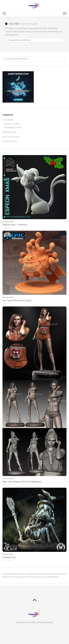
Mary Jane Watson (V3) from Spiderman (22, 482)
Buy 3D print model (12, 137)
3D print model (10, 132)
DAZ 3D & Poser (11, 142)
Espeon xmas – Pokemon (15, 225)
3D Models (9, 120)
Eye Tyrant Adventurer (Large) (17, 300)
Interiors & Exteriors (13, 124)
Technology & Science (14, 128)
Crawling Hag (9, 557)
